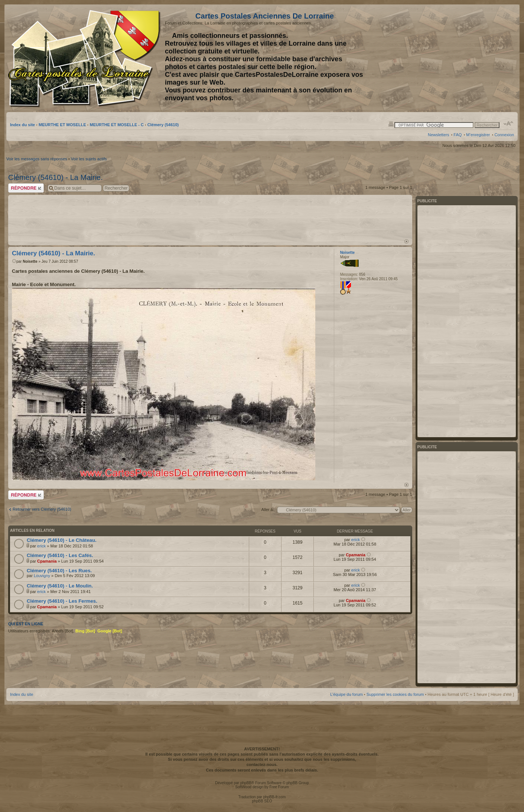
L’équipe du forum (346, 694)
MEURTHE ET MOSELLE (62, 125)
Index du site (22, 125)
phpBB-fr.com (275, 797)
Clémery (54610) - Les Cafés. (60, 555)
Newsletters (438, 135)
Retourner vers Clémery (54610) (42, 509)
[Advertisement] (455, 58)
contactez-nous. (262, 764)
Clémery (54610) (163, 125)
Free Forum (279, 787)
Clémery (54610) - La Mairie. (56, 177)
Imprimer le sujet (391, 124)
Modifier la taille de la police (509, 124)
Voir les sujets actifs (89, 159)
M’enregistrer (478, 135)
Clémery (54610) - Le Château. (62, 540)
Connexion (504, 135)
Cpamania (47, 561)
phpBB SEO (262, 801)
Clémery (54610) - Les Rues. (59, 571)
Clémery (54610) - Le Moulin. (60, 586)
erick (41, 546)
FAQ (458, 135)
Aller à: (267, 510)
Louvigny (42, 576)
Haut (406, 241)
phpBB (246, 783)
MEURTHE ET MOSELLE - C (117, 125)
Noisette (30, 261)
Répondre (26, 188)
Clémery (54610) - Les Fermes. (62, 601)
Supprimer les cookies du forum (395, 694)
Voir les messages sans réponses (37, 159)
